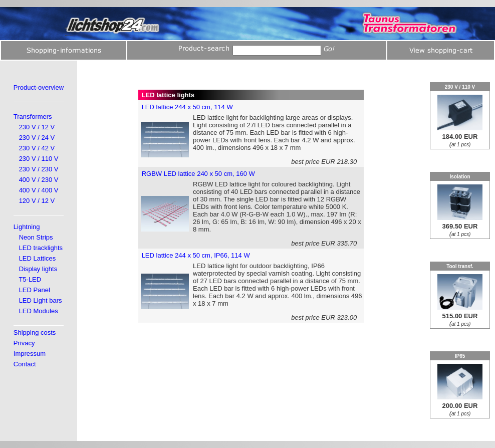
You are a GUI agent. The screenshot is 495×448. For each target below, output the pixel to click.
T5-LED (30, 279)
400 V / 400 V (39, 190)
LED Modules (39, 311)
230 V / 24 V (37, 138)
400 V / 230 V (39, 180)
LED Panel (35, 290)
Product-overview (39, 87)
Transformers (33, 117)
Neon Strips (36, 237)
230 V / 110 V (39, 159)
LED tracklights (41, 248)
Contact (25, 364)
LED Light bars (41, 300)
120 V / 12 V (37, 201)
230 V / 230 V (39, 169)
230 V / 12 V (37, 127)
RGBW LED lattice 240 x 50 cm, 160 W (198, 174)
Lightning (27, 227)
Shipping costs (35, 332)
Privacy (24, 343)
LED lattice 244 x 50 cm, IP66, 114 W (196, 255)
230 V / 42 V (37, 148)
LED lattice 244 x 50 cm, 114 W (187, 107)
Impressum (30, 354)
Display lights (38, 269)
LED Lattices (38, 258)
